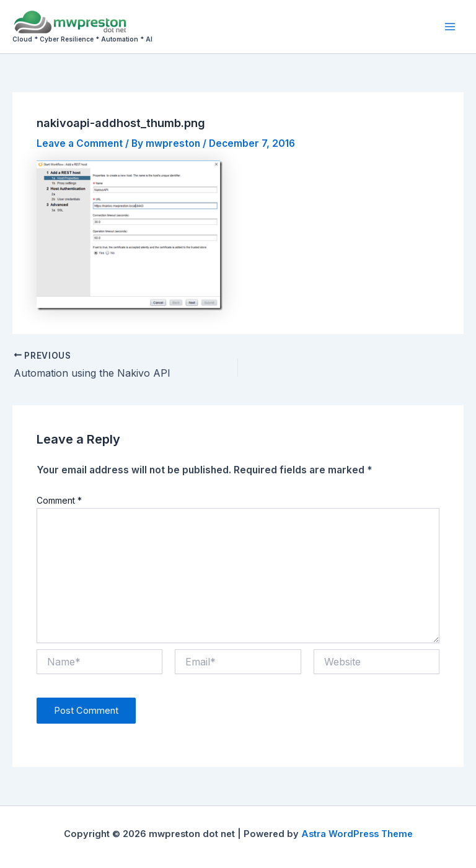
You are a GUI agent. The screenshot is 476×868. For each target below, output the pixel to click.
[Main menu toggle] (450, 26)
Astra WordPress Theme (357, 834)
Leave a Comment (80, 143)
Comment (59, 500)
